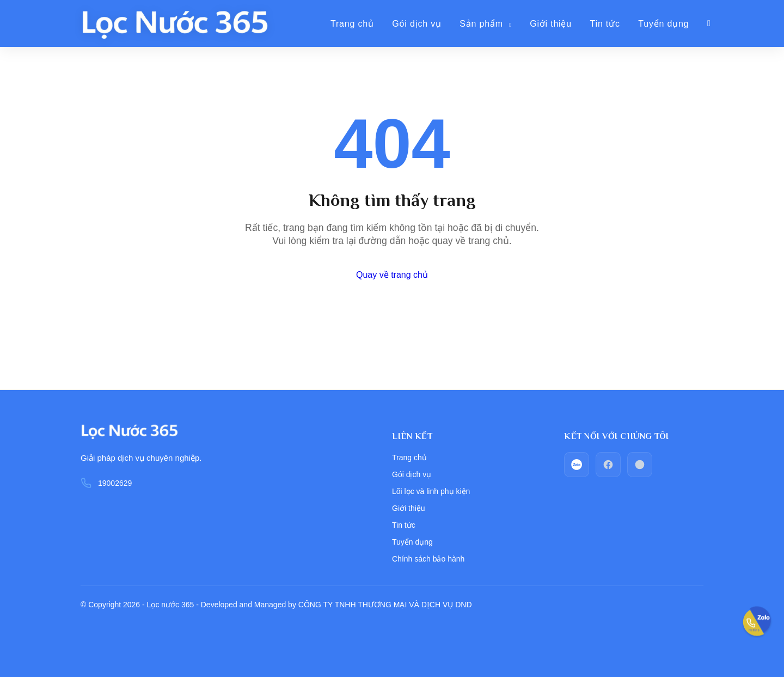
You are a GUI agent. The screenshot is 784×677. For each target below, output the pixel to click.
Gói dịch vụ (416, 24)
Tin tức (605, 24)
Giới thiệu (551, 24)
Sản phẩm (485, 24)
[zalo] (577, 465)
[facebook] (608, 465)
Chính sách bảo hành (428, 559)
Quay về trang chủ (392, 275)
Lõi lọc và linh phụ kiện (431, 491)
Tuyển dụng (663, 24)
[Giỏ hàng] (709, 23)
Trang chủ (352, 24)
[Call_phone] (640, 465)
